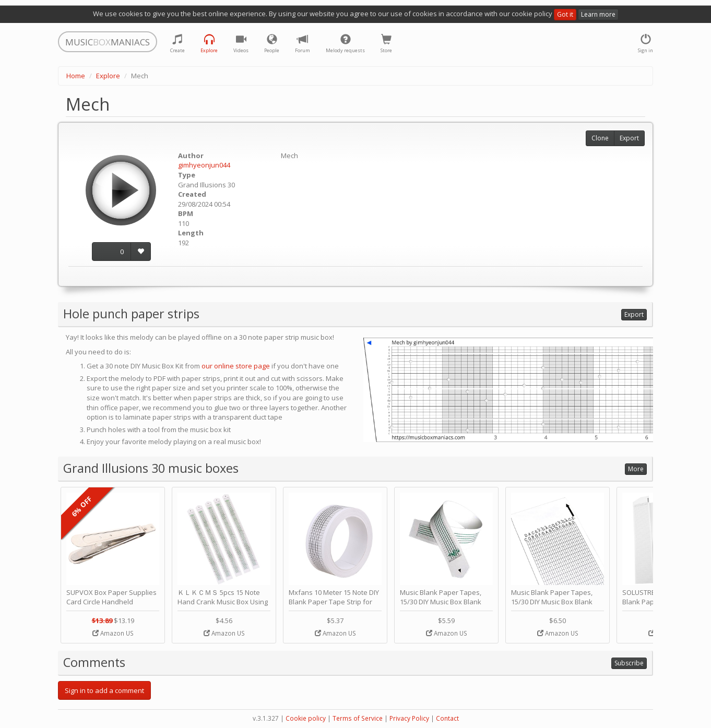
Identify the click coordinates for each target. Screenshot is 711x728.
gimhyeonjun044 (204, 165)
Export (629, 138)
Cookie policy (306, 718)
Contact (447, 718)
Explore (108, 76)
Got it (565, 14)
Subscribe (629, 663)
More (636, 469)
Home (76, 76)
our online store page (236, 366)
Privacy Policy (409, 718)
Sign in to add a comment (104, 690)
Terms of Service (358, 718)
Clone (600, 138)
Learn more (598, 14)
